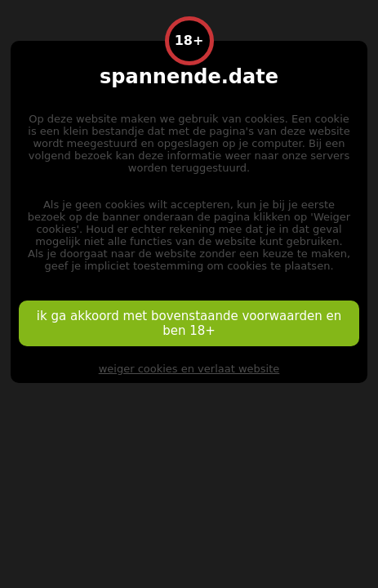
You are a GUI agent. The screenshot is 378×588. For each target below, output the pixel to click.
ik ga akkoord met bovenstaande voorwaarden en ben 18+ (189, 323)
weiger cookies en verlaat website (189, 369)
